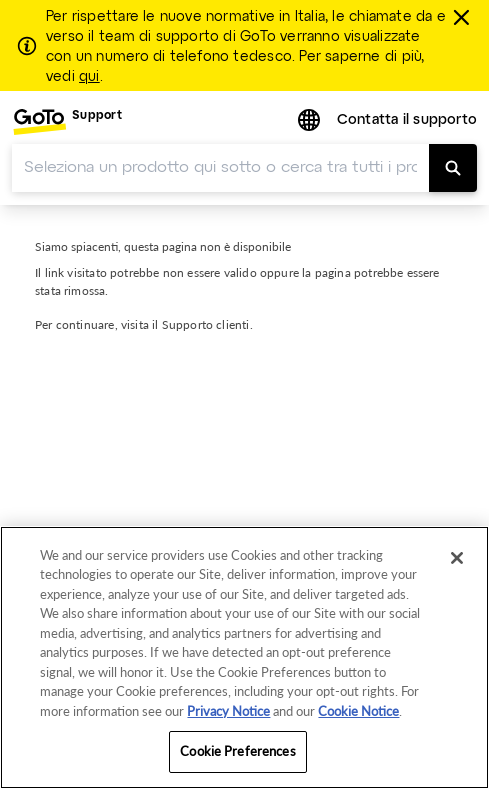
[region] (244, 657)
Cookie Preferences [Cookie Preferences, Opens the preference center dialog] (237, 751)
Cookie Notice (358, 711)
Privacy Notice (228, 711)
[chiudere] (464, 17)
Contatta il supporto (407, 120)
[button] (311, 121)
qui (89, 77)
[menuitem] (67, 121)
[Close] (457, 558)
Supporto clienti (206, 324)
